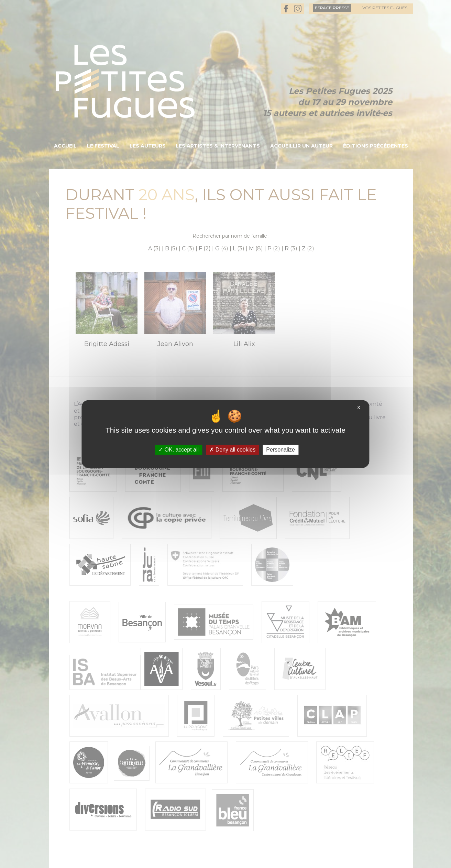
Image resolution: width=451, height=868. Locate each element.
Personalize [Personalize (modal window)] (280, 450)
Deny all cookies (232, 450)
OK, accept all (179, 450)
